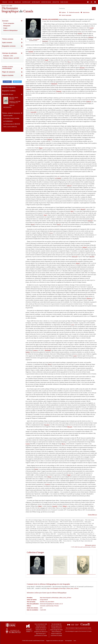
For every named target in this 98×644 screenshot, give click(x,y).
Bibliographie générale (90, 545)
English (5, 2)
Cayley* (75, 356)
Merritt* (33, 224)
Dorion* (36, 469)
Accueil (11, 2)
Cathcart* (85, 247)
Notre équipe (36, 2)
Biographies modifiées (9, 91)
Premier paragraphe (9, 23)
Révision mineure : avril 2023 (11, 58)
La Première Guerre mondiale (11, 118)
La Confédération (8, 121)
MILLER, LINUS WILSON (14, 98)
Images (5, 28)
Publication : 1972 (8, 56)
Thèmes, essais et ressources (11, 113)
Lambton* (29, 89)
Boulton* (80, 34)
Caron (72, 325)
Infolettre (56, 2)
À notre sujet (26, 2)
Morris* (59, 224)
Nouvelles (18, 2)
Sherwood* (75, 257)
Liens (75, 641)
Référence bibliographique (10, 30)
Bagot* (41, 148)
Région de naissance (8, 72)
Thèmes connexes (8, 39)
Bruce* (50, 364)
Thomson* (59, 91)
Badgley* (28, 352)
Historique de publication (10, 53)
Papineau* (90, 221)
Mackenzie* (54, 84)
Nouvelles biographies (9, 87)
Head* (69, 475)
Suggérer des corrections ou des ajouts (55, 641)
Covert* (92, 28)
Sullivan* (69, 186)
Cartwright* (34, 112)
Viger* (45, 215)
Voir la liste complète (10, 127)
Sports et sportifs (8, 116)
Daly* (72, 211)
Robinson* (91, 37)
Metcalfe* (83, 209)
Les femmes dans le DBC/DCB (12, 124)
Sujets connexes (7, 43)
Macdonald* (48, 350)
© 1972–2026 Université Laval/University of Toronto (83, 547)
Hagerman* (45, 41)
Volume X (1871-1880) (7, 6)
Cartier (28, 444)
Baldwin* (89, 102)
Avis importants (68, 641)
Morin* (78, 263)
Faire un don (64, 2)
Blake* (40, 506)
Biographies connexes (9, 46)
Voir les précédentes (9, 106)
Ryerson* (82, 68)
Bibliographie (7, 26)
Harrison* (50, 139)
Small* (47, 60)
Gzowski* (55, 506)
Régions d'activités (8, 75)
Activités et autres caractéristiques (7, 68)
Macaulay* (47, 425)
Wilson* (49, 477)
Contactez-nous (46, 2)
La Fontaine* (58, 178)
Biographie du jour (8, 94)
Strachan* (31, 51)
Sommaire (5, 21)
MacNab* (92, 257)
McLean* (70, 427)
